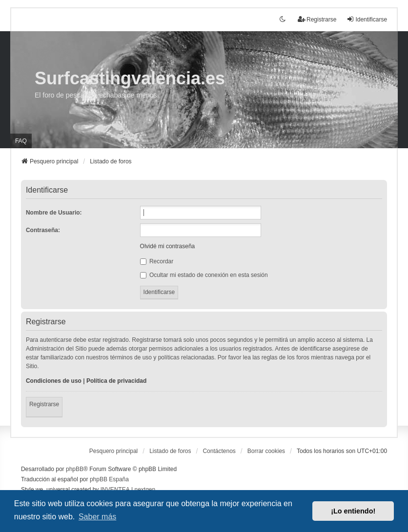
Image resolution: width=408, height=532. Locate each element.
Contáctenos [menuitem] (219, 451)
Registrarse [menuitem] (317, 19)
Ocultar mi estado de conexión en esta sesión (204, 275)
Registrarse (44, 404)
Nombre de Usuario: (54, 213)
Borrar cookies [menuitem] (266, 451)
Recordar (157, 261)
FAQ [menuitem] (21, 141)
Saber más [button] (97, 517)
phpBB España (109, 479)
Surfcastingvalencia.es (130, 78)
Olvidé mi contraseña (168, 246)
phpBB (75, 469)
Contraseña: (43, 230)
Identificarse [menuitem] (367, 19)
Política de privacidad (116, 381)
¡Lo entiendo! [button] (353, 511)
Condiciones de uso (54, 381)
